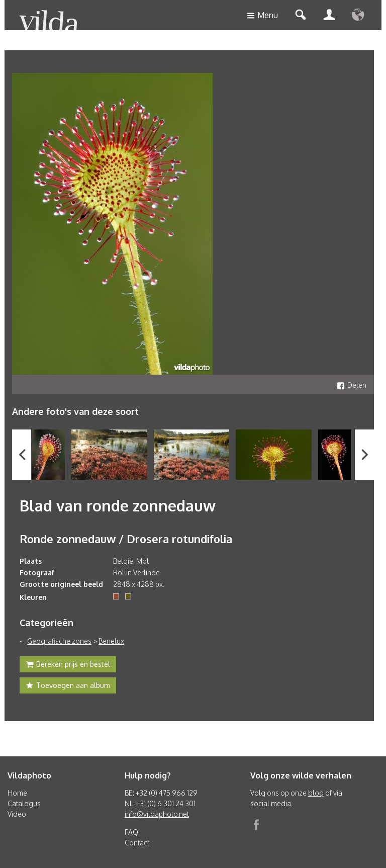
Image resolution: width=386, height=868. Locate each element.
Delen (352, 385)
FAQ (131, 832)
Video (17, 814)
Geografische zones (59, 641)
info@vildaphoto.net (157, 814)
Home (17, 793)
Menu (262, 16)
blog (316, 793)
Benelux (111, 641)
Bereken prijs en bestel (68, 665)
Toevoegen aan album (68, 686)
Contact (137, 843)
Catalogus (24, 803)
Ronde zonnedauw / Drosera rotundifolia (126, 539)
